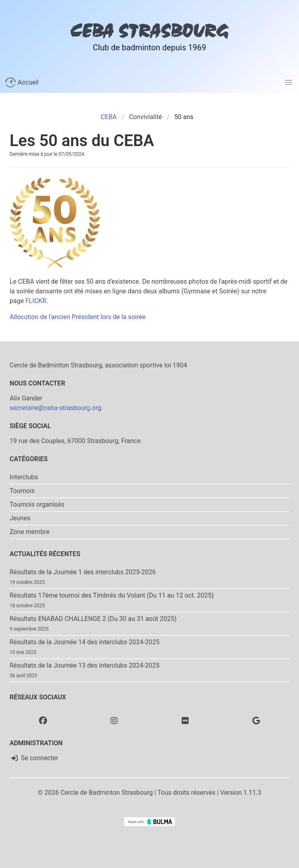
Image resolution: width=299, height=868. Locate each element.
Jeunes (20, 518)
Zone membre (30, 532)
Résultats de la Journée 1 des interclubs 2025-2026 (83, 572)
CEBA (109, 117)
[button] (289, 82)
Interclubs (24, 477)
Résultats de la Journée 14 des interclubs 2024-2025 (85, 642)
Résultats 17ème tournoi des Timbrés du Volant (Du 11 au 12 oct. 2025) (112, 595)
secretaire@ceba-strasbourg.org (55, 408)
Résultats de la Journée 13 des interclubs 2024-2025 (85, 665)
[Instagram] (114, 720)
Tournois (22, 491)
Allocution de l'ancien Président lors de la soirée (78, 317)
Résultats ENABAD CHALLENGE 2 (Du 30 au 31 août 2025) (93, 619)
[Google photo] (256, 720)
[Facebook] (43, 720)
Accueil (22, 82)
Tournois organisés (37, 504)
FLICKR (36, 301)
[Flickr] (185, 720)
